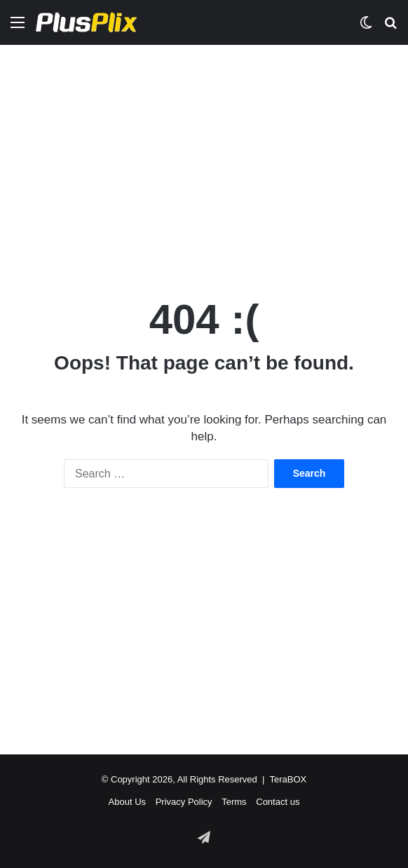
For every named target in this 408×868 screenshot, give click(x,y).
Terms (234, 802)
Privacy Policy (184, 802)
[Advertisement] (204, 157)
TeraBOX (288, 779)
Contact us (278, 802)
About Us (127, 802)
